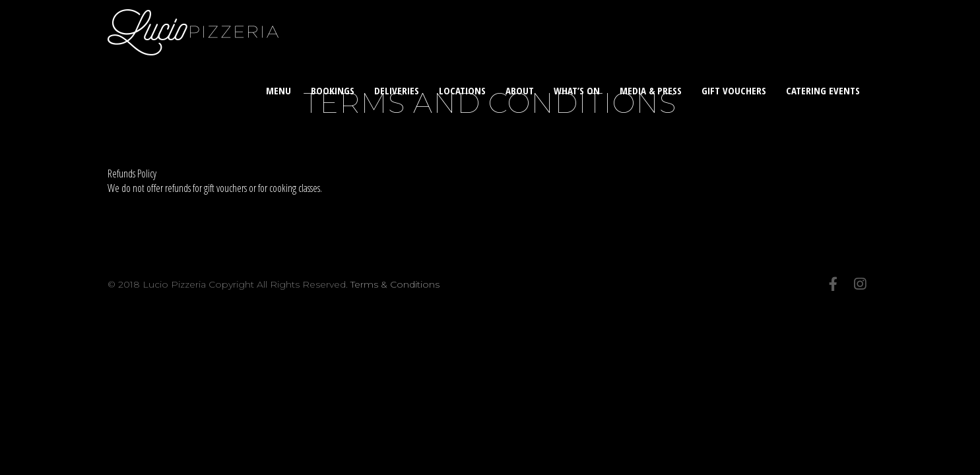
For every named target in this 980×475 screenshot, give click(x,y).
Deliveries (397, 90)
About (520, 90)
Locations (462, 90)
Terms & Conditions (395, 284)
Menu (278, 90)
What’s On (577, 90)
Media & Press (651, 90)
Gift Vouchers (734, 90)
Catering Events (823, 90)
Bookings (333, 90)
